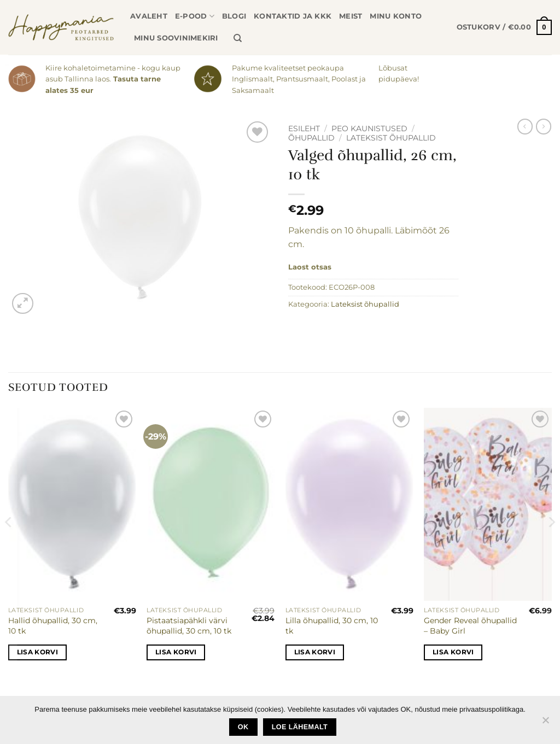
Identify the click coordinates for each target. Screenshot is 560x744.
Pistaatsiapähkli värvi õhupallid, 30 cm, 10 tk (189, 626)
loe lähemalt (300, 727)
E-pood (195, 16)
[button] (504, 27)
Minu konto (396, 16)
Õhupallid (311, 138)
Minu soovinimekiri (176, 38)
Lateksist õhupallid (391, 138)
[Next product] (525, 126)
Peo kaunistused (369, 128)
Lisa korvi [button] (37, 652)
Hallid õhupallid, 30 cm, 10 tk (53, 626)
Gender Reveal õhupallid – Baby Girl (470, 626)
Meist (351, 16)
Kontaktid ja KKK (293, 16)
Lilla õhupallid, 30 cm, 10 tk (332, 626)
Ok (243, 727)
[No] (545, 723)
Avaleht (149, 16)
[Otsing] (238, 38)
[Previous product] (544, 126)
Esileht (304, 128)
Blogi (234, 16)
